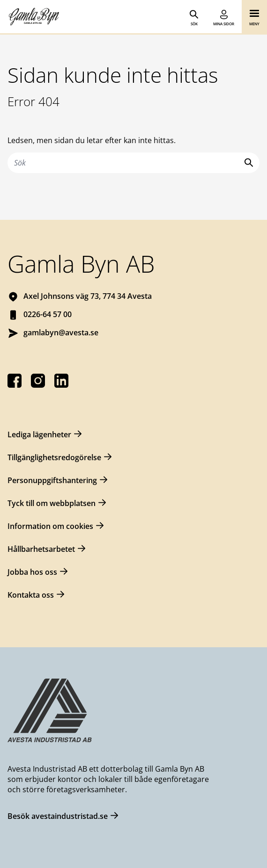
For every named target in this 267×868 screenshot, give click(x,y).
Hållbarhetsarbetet (41, 549)
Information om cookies (50, 526)
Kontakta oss (31, 595)
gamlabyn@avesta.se (61, 333)
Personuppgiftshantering (52, 480)
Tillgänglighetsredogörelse (54, 457)
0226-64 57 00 (48, 314)
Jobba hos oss (32, 572)
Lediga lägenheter (39, 434)
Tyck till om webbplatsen (52, 503)
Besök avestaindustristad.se (58, 816)
